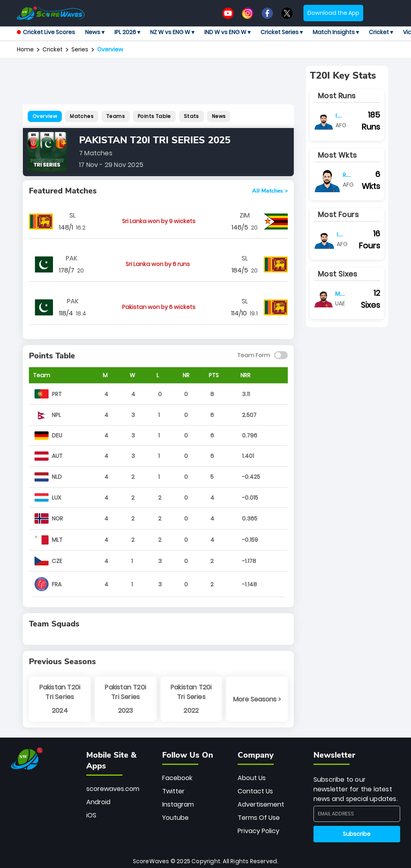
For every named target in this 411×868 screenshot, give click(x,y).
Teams (116, 116)
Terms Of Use (259, 818)
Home (25, 49)
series (80, 49)
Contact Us (255, 791)
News (219, 116)
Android (98, 802)
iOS (91, 815)
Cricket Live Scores (46, 32)
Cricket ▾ (381, 32)
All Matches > (270, 191)
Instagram (178, 804)
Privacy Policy (258, 831)
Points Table (154, 116)
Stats (191, 116)
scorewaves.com (113, 789)
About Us (252, 778)
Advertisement (261, 804)
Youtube (175, 818)
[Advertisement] (169, 84)
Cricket (53, 49)
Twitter (173, 791)
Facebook (177, 778)
